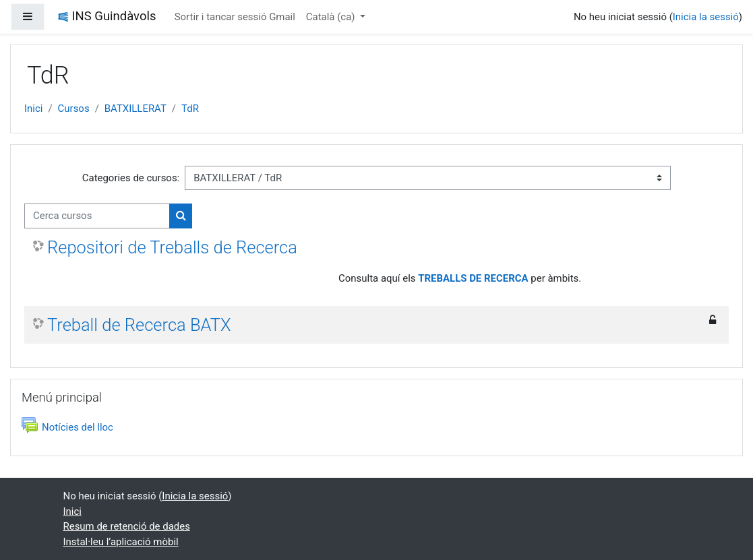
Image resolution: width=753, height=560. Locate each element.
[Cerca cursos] (97, 216)
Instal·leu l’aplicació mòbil (121, 542)
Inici (33, 108)
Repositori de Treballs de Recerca (172, 247)
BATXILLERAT (135, 108)
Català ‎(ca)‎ (332, 17)
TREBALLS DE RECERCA (473, 278)
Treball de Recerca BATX (139, 325)
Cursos (74, 108)
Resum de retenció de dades (127, 526)
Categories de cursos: (131, 178)
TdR (190, 108)
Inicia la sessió (706, 17)
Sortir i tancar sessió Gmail (235, 17)
